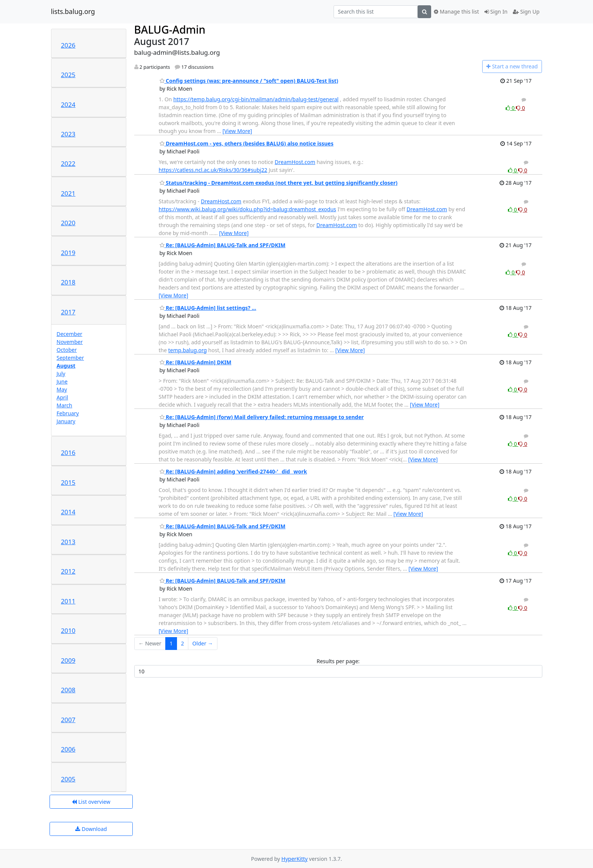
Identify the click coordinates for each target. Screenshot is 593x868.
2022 (68, 163)
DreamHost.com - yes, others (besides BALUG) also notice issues (247, 143)
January (66, 421)
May (62, 389)
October (67, 350)
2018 (68, 282)
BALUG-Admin (170, 29)
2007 (68, 720)
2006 (68, 749)
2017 (68, 312)
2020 (68, 223)
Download (91, 829)
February (68, 413)
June (62, 381)
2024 (68, 104)
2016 (68, 453)
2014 (68, 512)
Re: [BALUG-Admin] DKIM (196, 362)
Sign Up (526, 12)
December (70, 334)
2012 (68, 571)
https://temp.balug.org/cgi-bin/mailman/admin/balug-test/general (256, 99)
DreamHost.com (295, 162)
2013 (68, 542)
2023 (68, 134)
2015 (68, 482)
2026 (68, 45)
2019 (68, 253)
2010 (68, 630)
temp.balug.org (188, 350)
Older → (203, 643)
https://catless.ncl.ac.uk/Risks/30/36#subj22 (213, 170)
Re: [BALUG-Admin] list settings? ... (208, 308)
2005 (68, 779)
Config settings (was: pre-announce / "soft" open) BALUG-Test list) (249, 81)
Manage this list (456, 12)
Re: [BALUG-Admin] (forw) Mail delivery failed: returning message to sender (262, 417)
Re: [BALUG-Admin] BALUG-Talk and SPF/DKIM (223, 245)
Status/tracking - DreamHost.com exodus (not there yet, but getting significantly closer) (279, 183)
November (70, 342)
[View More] (237, 131)
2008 (68, 690)
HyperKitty (294, 859)
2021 (68, 193)
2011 (68, 601)
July (61, 374)
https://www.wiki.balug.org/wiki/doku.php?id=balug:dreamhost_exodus (248, 209)
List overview (91, 802)
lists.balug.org (73, 12)
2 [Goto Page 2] (183, 643)
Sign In (496, 12)
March (64, 405)
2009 (68, 660)
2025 (68, 75)
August (66, 366)
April (63, 397)
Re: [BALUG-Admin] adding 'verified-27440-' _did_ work (233, 471)
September (71, 358)
